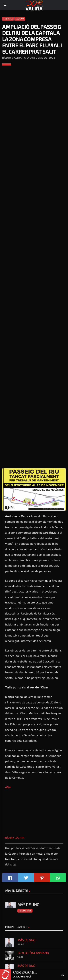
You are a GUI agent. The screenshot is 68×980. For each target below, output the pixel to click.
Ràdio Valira (15, 838)
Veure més (25, 911)
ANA (8, 787)
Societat (20, 19)
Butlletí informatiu (33, 953)
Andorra (8, 19)
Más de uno (26, 940)
